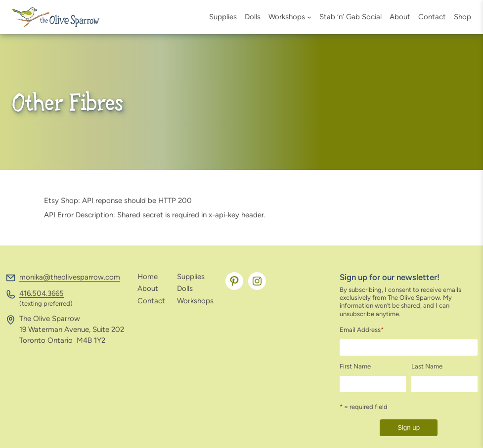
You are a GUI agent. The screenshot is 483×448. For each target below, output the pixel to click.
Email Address (362, 330)
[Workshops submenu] (309, 17)
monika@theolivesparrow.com (70, 277)
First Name (355, 366)
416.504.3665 (42, 293)
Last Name (427, 366)
